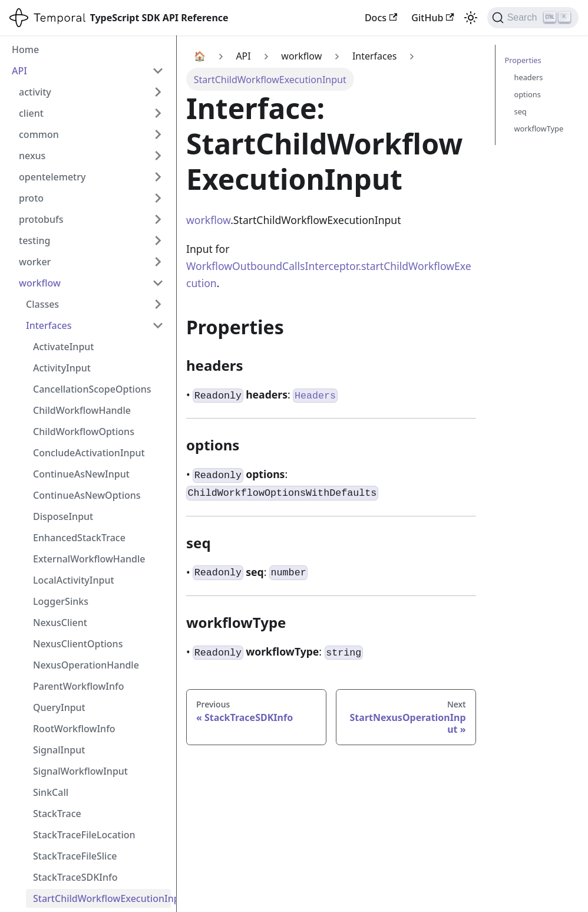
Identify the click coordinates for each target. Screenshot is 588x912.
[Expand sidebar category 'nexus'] (158, 156)
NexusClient (60, 623)
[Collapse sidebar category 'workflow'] (158, 283)
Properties (523, 60)
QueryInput (59, 707)
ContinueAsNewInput (81, 474)
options (528, 94)
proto (31, 198)
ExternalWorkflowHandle (89, 559)
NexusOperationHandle (86, 665)
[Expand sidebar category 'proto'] (158, 198)
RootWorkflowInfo (74, 729)
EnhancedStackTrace (79, 538)
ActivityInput (62, 368)
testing (35, 241)
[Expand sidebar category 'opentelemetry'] (158, 177)
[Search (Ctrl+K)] (533, 18)
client (31, 113)
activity (35, 92)
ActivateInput (63, 347)
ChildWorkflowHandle (82, 410)
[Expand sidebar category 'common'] (158, 134)
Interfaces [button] (49, 325)
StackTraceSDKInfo (75, 877)
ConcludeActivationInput (89, 453)
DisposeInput (63, 516)
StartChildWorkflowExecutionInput (102, 898)
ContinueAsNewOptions (87, 495)
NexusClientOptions (78, 644)
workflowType (539, 129)
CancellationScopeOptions (92, 389)
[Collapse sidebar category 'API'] (158, 71)
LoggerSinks (61, 601)
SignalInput (59, 750)
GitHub (432, 18)
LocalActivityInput (74, 580)
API (19, 71)
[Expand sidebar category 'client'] (158, 113)
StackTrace (57, 814)
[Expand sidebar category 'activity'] (158, 92)
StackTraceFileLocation (84, 835)
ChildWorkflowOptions (84, 432)
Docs (381, 18)
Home (25, 50)
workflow (40, 283)
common (39, 134)
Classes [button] (42, 304)
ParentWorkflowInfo (79, 686)
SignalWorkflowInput (80, 771)
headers (529, 77)
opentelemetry (52, 177)
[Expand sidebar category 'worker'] (158, 262)
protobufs (41, 219)
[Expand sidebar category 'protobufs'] (158, 219)
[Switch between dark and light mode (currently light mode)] (471, 18)
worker (35, 262)
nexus (32, 156)
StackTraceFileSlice (75, 856)
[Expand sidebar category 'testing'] (158, 241)
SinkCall (51, 792)
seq (521, 111)
